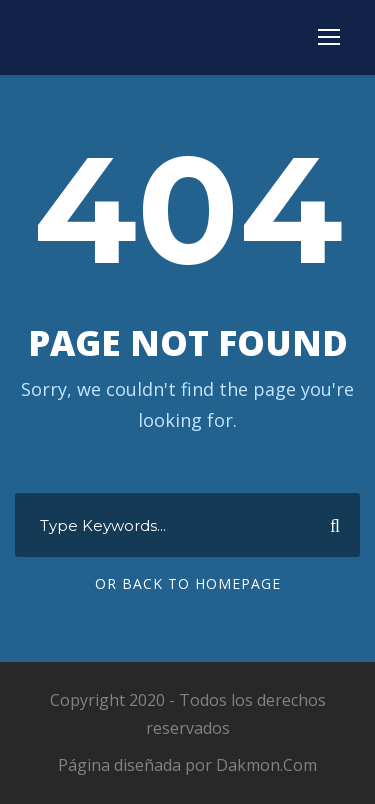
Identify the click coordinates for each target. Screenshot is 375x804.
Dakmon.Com (266, 765)
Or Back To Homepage (188, 583)
